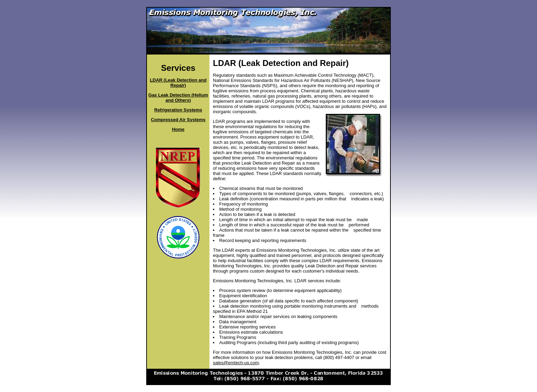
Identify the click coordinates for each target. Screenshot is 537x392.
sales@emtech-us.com (236, 363)
